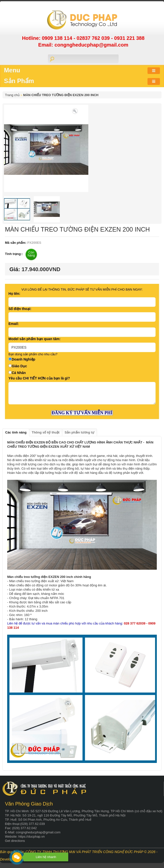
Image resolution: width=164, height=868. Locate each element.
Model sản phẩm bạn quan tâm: (34, 339)
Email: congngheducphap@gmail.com (83, 45)
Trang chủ (12, 95)
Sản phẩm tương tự (80, 432)
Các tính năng (16, 432)
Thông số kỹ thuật (46, 432)
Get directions (15, 841)
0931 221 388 (129, 38)
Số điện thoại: (20, 309)
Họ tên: (14, 294)
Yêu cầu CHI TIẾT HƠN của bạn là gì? (39, 378)
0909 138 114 (58, 38)
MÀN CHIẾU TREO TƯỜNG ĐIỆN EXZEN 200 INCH (61, 95)
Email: (14, 324)
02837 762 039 (94, 38)
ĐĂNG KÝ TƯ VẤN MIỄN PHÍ (82, 413)
